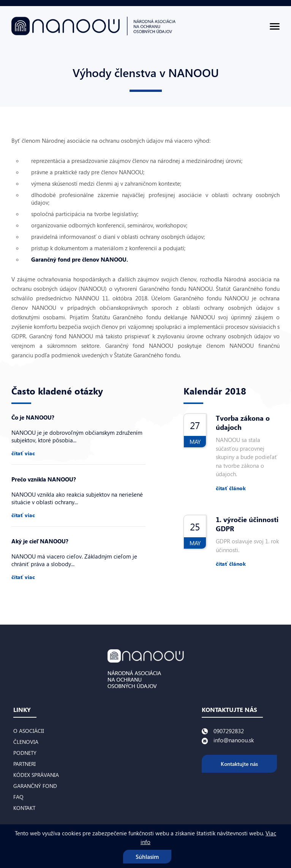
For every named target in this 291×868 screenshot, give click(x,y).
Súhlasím (147, 857)
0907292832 (229, 731)
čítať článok (231, 488)
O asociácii (29, 731)
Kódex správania (36, 775)
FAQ (18, 797)
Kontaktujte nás (239, 764)
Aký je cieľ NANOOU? (40, 541)
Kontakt (24, 808)
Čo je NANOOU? (33, 417)
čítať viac (23, 453)
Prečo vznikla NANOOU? (44, 479)
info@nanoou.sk (234, 740)
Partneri (25, 764)
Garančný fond (35, 786)
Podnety (25, 753)
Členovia (26, 742)
